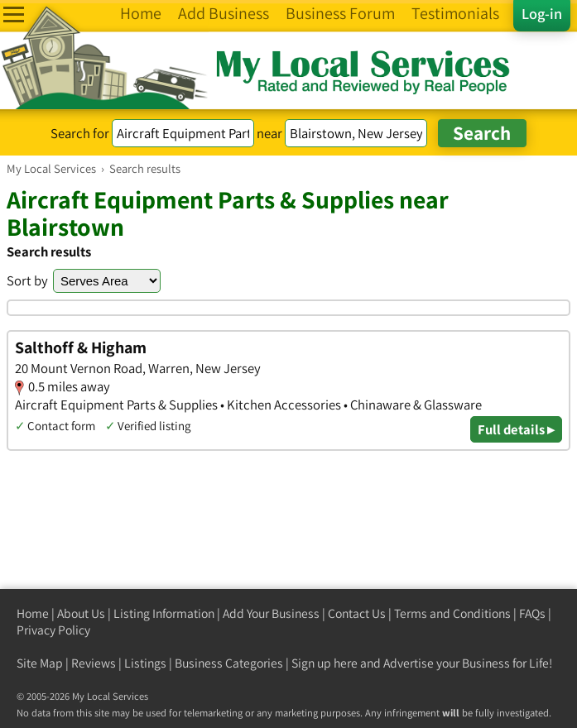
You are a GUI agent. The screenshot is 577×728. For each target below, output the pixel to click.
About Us (81, 613)
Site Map (40, 663)
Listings (145, 663)
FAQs (532, 613)
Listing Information (164, 613)
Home (33, 613)
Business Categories (229, 663)
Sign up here (325, 663)
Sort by (27, 280)
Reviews (94, 663)
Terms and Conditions (452, 613)
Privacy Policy (53, 630)
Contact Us (357, 613)
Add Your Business (271, 613)
